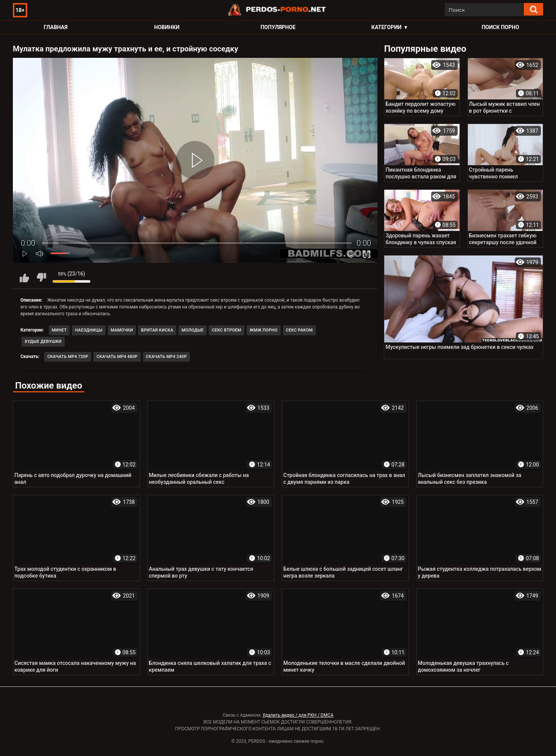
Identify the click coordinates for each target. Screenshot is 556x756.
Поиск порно (500, 27)
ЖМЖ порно (264, 330)
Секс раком (299, 330)
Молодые (193, 330)
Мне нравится (24, 277)
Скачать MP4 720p (68, 357)
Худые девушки (43, 342)
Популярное (278, 27)
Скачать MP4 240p (166, 357)
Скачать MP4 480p (117, 357)
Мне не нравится (41, 277)
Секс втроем (226, 330)
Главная (55, 27)
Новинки (167, 27)
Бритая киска (157, 330)
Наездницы (89, 330)
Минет (59, 330)
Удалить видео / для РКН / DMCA (298, 715)
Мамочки (122, 330)
